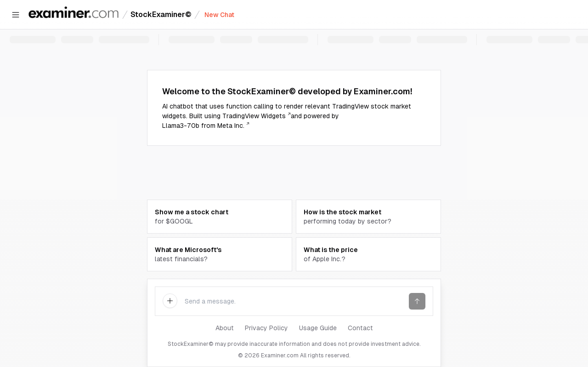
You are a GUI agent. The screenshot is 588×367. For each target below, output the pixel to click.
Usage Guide (318, 328)
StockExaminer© (161, 14)
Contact (360, 328)
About (225, 328)
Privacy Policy (266, 328)
